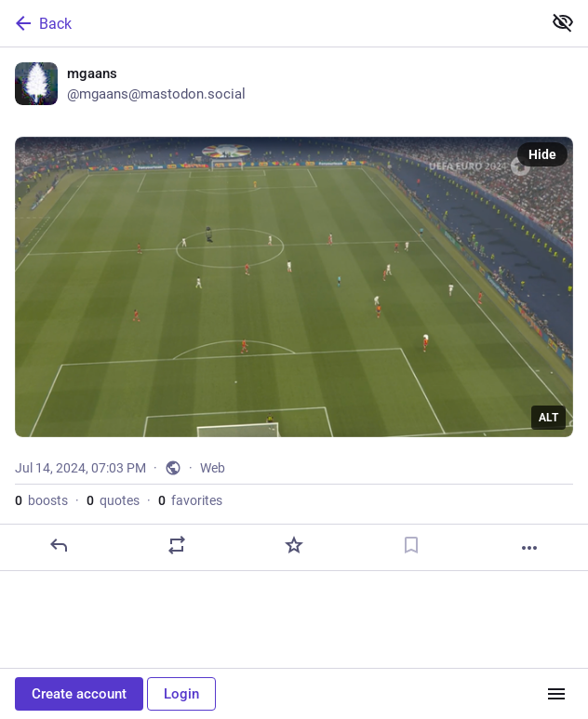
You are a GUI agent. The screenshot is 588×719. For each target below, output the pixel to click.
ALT (548, 418)
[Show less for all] (563, 22)
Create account (79, 694)
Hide (542, 154)
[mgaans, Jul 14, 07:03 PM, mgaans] (294, 309)
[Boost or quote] (177, 545)
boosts (41, 500)
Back (42, 23)
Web (213, 468)
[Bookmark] (411, 545)
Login (181, 694)
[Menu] (556, 694)
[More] (529, 548)
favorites (190, 500)
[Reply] (59, 545)
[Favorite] (294, 545)
